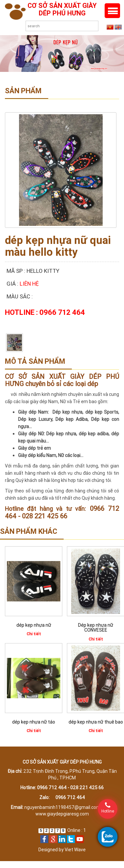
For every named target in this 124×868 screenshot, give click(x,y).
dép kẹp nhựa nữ (34, 625)
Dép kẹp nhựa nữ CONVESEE (96, 628)
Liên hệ (29, 284)
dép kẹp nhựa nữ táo (34, 722)
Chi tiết (34, 634)
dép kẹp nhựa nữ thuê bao (96, 722)
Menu (112, 11)
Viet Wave (75, 850)
